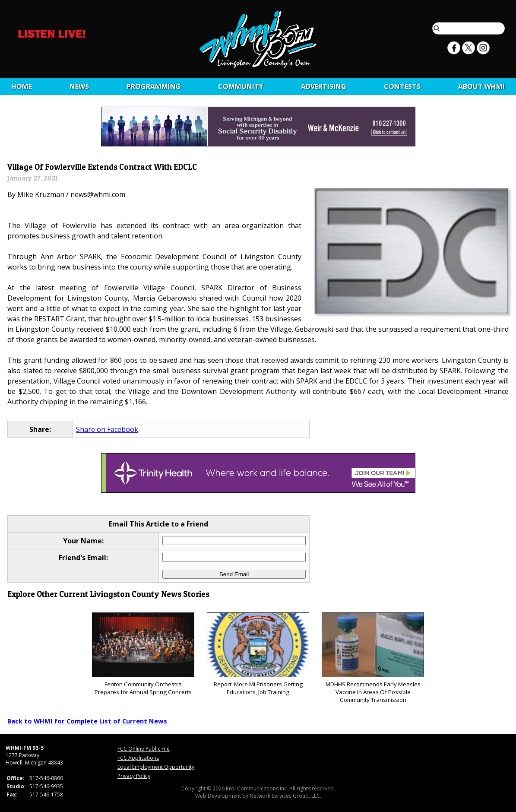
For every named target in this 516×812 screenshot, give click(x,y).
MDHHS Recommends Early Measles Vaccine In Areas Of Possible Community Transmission (373, 658)
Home (22, 86)
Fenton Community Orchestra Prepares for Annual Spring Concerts (143, 654)
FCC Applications (138, 758)
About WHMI (481, 86)
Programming (154, 86)
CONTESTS (402, 86)
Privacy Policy (134, 776)
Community (241, 86)
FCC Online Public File (144, 749)
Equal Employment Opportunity (156, 767)
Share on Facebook (107, 429)
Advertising (324, 86)
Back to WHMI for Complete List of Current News (87, 721)
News (79, 86)
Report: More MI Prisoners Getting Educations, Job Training (258, 654)
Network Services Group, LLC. (285, 796)
